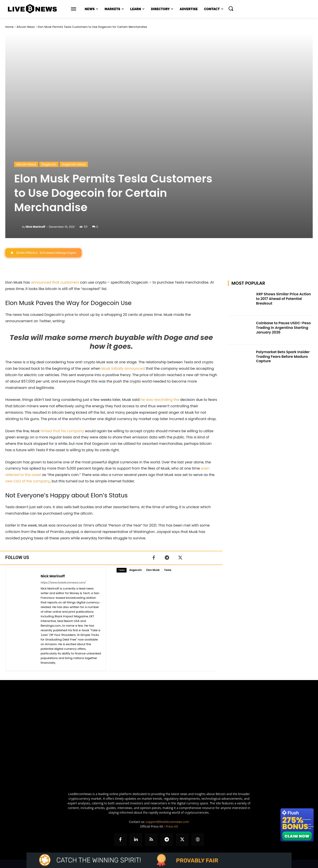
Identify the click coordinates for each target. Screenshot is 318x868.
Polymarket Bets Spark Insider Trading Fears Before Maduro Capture (283, 357)
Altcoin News (26, 27)
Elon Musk (153, 570)
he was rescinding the (160, 400)
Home (9, 27)
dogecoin (135, 570)
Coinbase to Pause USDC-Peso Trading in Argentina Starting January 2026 (283, 328)
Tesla (168, 570)
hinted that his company (62, 431)
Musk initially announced (123, 369)
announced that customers (55, 283)
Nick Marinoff (35, 227)
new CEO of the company (28, 481)
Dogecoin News (74, 164)
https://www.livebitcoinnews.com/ (63, 583)
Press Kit (172, 826)
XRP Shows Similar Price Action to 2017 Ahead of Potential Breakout (283, 299)
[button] (231, 8)
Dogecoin (49, 164)
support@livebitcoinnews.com (167, 822)
